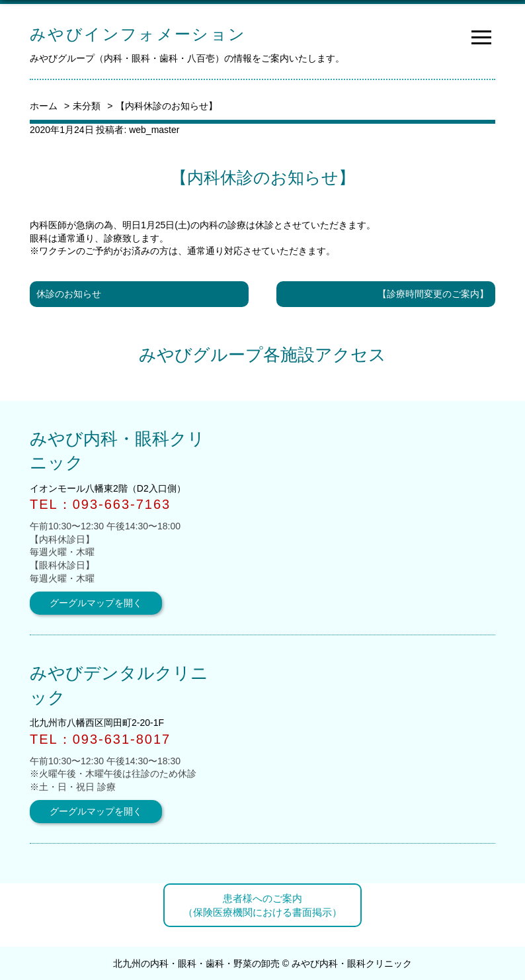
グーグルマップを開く (96, 603)
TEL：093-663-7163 (100, 504)
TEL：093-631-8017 (100, 739)
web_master (154, 130)
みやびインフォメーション (138, 34)
